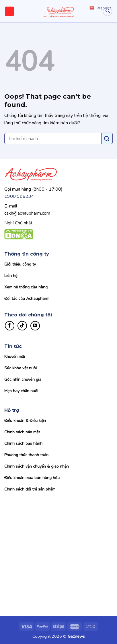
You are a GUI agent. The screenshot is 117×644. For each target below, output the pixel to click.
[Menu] (10, 11)
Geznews (76, 636)
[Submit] (107, 138)
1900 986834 (19, 196)
